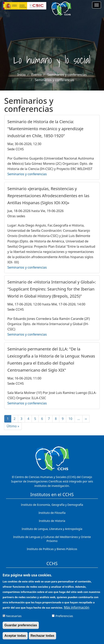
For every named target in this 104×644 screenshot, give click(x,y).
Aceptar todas (15, 639)
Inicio (21, 75)
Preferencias (64, 619)
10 (72, 419)
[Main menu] (97, 5)
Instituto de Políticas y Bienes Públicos (52, 549)
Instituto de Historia (52, 521)
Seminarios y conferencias (67, 75)
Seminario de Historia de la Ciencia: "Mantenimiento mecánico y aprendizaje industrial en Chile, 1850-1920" (45, 129)
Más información (76, 610)
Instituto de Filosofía (52, 513)
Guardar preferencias (21, 628)
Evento (36, 75)
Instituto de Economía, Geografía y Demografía (52, 505)
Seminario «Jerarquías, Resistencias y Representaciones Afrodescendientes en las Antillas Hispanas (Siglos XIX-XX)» (48, 196)
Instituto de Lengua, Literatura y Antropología (52, 529)
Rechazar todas (42, 639)
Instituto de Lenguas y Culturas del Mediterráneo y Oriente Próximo (52, 539)
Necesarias (14, 619)
